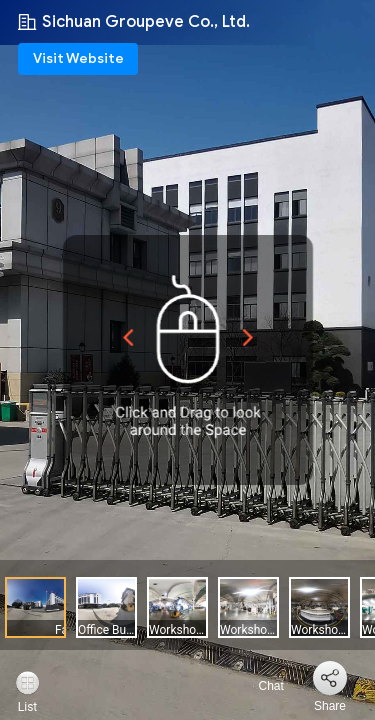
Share (330, 706)
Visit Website (78, 58)
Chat (259, 686)
